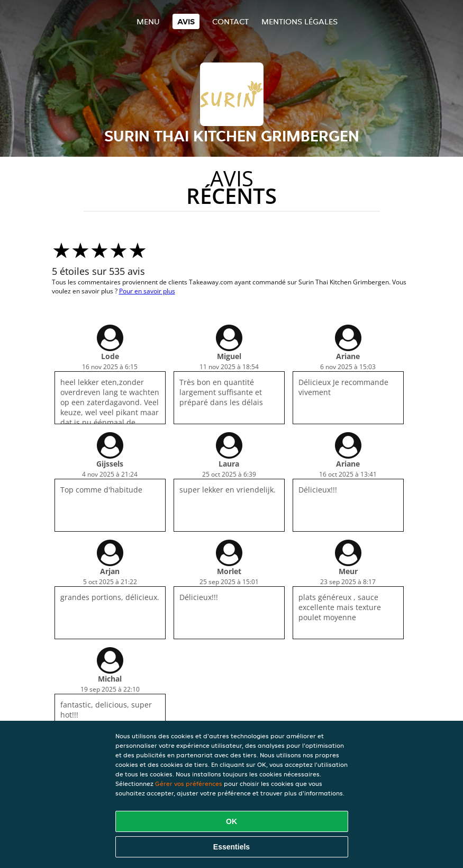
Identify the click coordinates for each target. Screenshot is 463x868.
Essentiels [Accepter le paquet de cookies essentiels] (231, 847)
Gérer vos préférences (189, 784)
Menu (148, 21)
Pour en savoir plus (147, 291)
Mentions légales (299, 21)
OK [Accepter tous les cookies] (231, 821)
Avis (186, 21)
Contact (230, 21)
